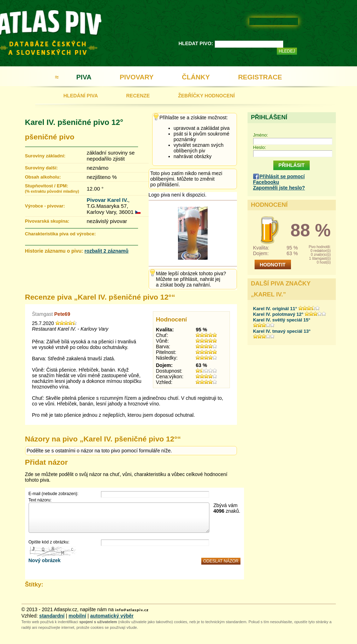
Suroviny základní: (45, 156)
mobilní (77, 616)
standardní (52, 616)
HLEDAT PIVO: (196, 43)
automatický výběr (112, 616)
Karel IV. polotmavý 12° (278, 314)
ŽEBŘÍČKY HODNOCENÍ (206, 96)
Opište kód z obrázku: (49, 542)
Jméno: (261, 135)
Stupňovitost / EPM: (52, 188)
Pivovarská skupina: (47, 221)
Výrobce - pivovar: (45, 206)
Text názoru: (40, 500)
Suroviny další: (41, 168)
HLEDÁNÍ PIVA (81, 96)
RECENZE (138, 96)
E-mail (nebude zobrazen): (53, 494)
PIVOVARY (137, 77)
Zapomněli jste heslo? (279, 188)
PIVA (84, 77)
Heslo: (260, 147)
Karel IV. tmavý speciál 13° (282, 331)
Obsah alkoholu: (43, 177)
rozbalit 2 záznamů (106, 251)
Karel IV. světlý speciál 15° (282, 320)
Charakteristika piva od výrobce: (61, 234)
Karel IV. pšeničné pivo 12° (74, 122)
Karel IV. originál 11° (275, 309)
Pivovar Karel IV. (108, 200)
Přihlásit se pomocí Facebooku (279, 179)
